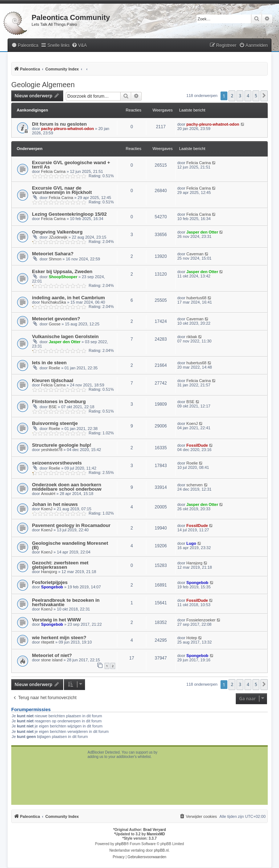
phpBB (121, 844)
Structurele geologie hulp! (62, 445)
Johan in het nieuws (55, 504)
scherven (195, 485)
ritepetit (48, 642)
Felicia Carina (53, 171)
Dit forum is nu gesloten (59, 124)
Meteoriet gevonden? (56, 319)
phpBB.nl (161, 850)
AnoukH (48, 494)
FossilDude (197, 445)
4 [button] (248, 96)
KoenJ (192, 423)
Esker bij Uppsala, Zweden (62, 271)
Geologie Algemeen (43, 85)
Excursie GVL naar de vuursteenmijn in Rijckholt (62, 190)
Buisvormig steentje (55, 423)
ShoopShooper (63, 277)
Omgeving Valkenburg (57, 232)
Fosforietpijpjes (50, 582)
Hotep (192, 638)
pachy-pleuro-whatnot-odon (67, 129)
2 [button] (232, 96)
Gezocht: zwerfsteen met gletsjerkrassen (60, 565)
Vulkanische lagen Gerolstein (65, 336)
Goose (54, 324)
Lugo (191, 543)
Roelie (54, 368)
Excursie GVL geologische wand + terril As (71, 165)
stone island (52, 660)
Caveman (195, 254)
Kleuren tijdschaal (53, 380)
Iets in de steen (49, 363)
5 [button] (256, 96)
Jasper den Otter (202, 232)
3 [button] (240, 96)
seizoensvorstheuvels (57, 463)
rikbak (192, 337)
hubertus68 (196, 298)
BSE (53, 407)
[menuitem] (25, 46)
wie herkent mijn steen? (59, 638)
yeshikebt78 (52, 450)
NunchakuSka (54, 302)
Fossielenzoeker (201, 620)
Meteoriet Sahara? (53, 254)
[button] (264, 96)
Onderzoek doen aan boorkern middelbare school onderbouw (67, 487)
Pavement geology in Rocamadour (71, 525)
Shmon (55, 259)
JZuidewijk (58, 237)
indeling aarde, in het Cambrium (68, 298)
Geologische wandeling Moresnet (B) (70, 545)
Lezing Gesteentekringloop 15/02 (69, 214)
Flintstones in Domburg (59, 401)
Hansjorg (49, 572)
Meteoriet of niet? (52, 655)
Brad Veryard (154, 830)
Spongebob (52, 587)
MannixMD (156, 834)
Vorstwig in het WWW (56, 620)
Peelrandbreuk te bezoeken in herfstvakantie (66, 602)
